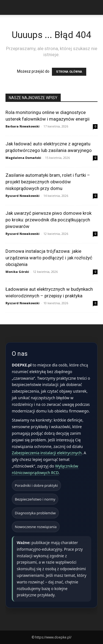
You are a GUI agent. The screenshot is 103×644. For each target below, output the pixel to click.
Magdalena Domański (23, 158)
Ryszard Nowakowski (23, 196)
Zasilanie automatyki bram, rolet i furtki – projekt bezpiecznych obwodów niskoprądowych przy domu (48, 182)
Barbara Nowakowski (23, 126)
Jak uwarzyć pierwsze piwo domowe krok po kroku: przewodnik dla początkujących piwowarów (48, 220)
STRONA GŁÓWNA (69, 72)
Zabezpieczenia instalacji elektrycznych (47, 453)
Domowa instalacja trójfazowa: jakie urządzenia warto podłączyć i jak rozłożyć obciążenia (49, 258)
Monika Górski (17, 272)
